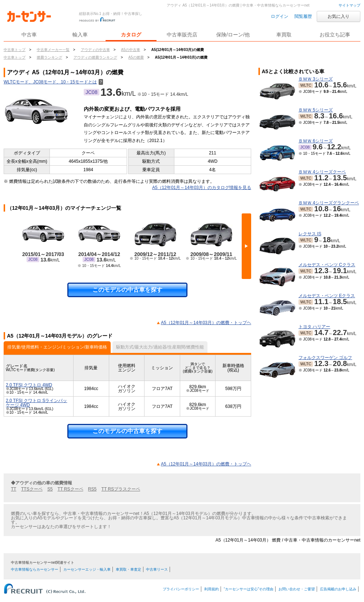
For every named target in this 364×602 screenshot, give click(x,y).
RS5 (92, 489)
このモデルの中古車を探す (127, 290)
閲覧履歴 (303, 16)
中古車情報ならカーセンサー (35, 569)
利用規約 (211, 589)
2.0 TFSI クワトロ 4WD (29, 385)
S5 (50, 489)
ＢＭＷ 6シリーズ (316, 141)
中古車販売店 (182, 35)
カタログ (131, 35)
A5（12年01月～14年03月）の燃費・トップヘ (206, 323)
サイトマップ (349, 5)
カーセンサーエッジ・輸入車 (87, 569)
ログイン (280, 16)
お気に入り (339, 16)
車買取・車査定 (128, 569)
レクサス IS (310, 234)
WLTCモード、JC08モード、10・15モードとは (53, 82)
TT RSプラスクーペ (121, 489)
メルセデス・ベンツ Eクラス (327, 296)
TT (14, 489)
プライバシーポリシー (181, 589)
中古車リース (157, 569)
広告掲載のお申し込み (338, 589)
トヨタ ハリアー (314, 327)
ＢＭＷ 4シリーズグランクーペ (329, 203)
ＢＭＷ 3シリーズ (316, 79)
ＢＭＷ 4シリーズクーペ (322, 172)
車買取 (284, 35)
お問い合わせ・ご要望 (297, 589)
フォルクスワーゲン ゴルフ (325, 358)
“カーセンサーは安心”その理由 (249, 589)
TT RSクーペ (70, 489)
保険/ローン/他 (233, 35)
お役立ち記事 (335, 35)
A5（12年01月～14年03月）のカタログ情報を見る (202, 188)
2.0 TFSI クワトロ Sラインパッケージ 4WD (36, 403)
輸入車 (80, 35)
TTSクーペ (32, 489)
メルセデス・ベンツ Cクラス (327, 265)
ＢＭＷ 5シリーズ (316, 110)
